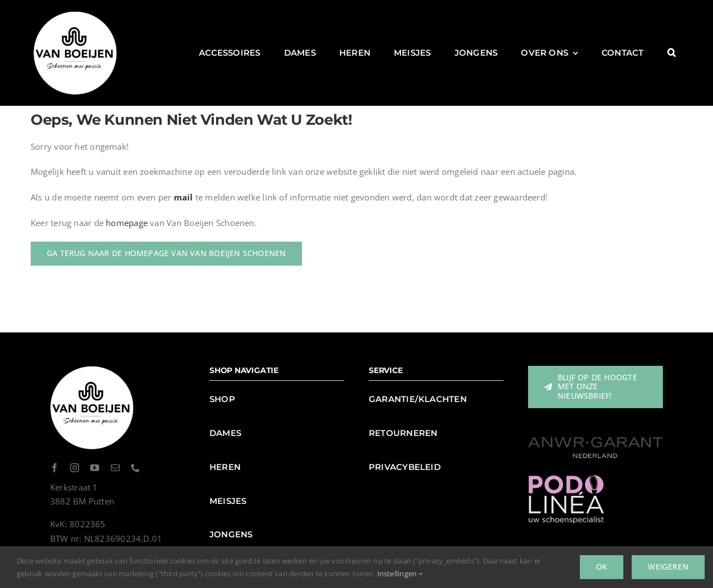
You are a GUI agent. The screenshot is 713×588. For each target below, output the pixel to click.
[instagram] (75, 468)
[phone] (135, 468)
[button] (672, 53)
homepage (127, 223)
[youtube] (95, 468)
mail (184, 197)
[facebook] (55, 468)
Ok (602, 567)
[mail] (115, 468)
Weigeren (668, 567)
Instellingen (400, 574)
